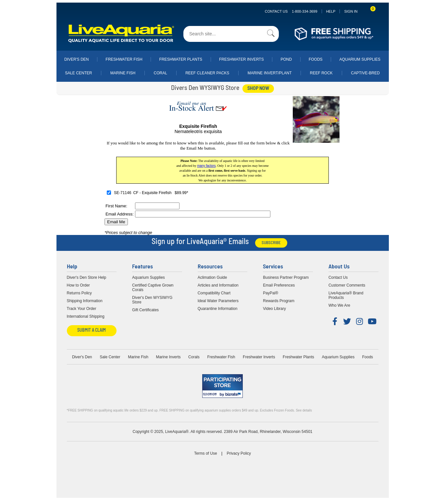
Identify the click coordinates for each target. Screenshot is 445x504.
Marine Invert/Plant (270, 73)
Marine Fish (123, 73)
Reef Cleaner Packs (207, 73)
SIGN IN (351, 11)
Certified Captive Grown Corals (153, 288)
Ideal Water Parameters (218, 301)
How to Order (78, 285)
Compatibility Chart (214, 293)
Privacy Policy (239, 453)
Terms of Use (206, 453)
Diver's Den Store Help (87, 277)
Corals (194, 357)
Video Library (274, 309)
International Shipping (86, 316)
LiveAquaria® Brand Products (346, 295)
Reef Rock (321, 73)
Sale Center (78, 73)
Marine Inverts (168, 357)
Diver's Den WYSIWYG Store (152, 300)
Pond (286, 59)
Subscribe (271, 243)
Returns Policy (79, 293)
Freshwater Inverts (241, 59)
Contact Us (291, 11)
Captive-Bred (365, 73)
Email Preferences (279, 285)
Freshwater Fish (124, 59)
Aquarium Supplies (360, 59)
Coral (161, 73)
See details (304, 410)
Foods (316, 59)
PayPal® (271, 293)
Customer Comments (347, 285)
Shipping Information (85, 301)
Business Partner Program (286, 277)
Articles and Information (218, 285)
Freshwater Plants (181, 59)
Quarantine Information (218, 309)
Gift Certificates (145, 310)
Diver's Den (77, 59)
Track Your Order (82, 309)
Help (331, 11)
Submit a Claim (92, 331)
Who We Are (339, 305)
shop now (258, 89)
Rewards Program (279, 301)
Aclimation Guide (212, 277)
